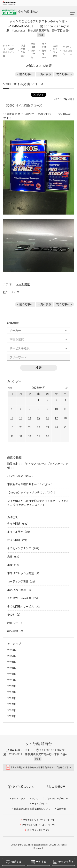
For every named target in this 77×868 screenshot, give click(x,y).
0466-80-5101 (23, 26)
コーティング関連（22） (22, 581)
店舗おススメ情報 (55, 51)
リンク (35, 798)
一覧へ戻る (44, 74)
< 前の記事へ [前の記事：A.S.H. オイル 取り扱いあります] (25, 74)
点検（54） (14, 557)
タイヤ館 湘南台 (28, 11)
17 (56, 418)
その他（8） (15, 614)
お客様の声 (56, 786)
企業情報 (61, 808)
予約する (38, 862)
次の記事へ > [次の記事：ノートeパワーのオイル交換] (64, 74)
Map (41, 35)
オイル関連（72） (18, 540)
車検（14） (14, 565)
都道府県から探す (23, 51)
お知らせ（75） (17, 623)
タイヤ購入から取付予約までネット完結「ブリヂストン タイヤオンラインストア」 (38, 503)
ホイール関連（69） (19, 532)
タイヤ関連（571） (19, 523)
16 (47, 418)
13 (21, 418)
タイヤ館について (21, 786)
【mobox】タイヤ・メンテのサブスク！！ (33, 492)
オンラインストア (36, 830)
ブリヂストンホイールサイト (36, 825)
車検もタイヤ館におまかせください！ (30, 484)
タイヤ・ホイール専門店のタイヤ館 (9, 51)
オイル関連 (23, 284)
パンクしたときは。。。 (21, 476)
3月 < (11, 388)
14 (30, 418)
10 (56, 409)
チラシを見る (63, 862)
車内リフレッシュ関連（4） (24, 573)
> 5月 (66, 388)
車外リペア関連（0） (20, 590)
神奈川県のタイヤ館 (33, 51)
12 (12, 418)
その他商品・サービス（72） (25, 606)
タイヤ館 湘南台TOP (44, 51)
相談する (14, 862)
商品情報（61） (17, 631)
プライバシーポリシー (56, 798)
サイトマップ (18, 798)
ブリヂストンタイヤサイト (36, 820)
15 (38, 418)
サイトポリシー (40, 804)
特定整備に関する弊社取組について (32, 808)
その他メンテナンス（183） (24, 548)
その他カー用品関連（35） (23, 598)
